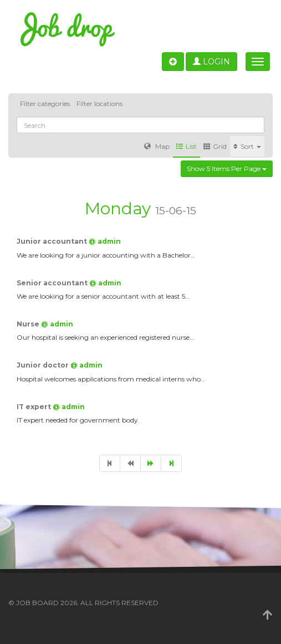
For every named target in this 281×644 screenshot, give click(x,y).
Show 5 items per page (227, 168)
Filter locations (99, 104)
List (187, 146)
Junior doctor (44, 365)
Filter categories (45, 104)
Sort (247, 146)
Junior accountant (53, 241)
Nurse (29, 324)
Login (211, 62)
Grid (215, 146)
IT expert (35, 407)
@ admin (105, 241)
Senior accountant (53, 283)
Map (157, 146)
